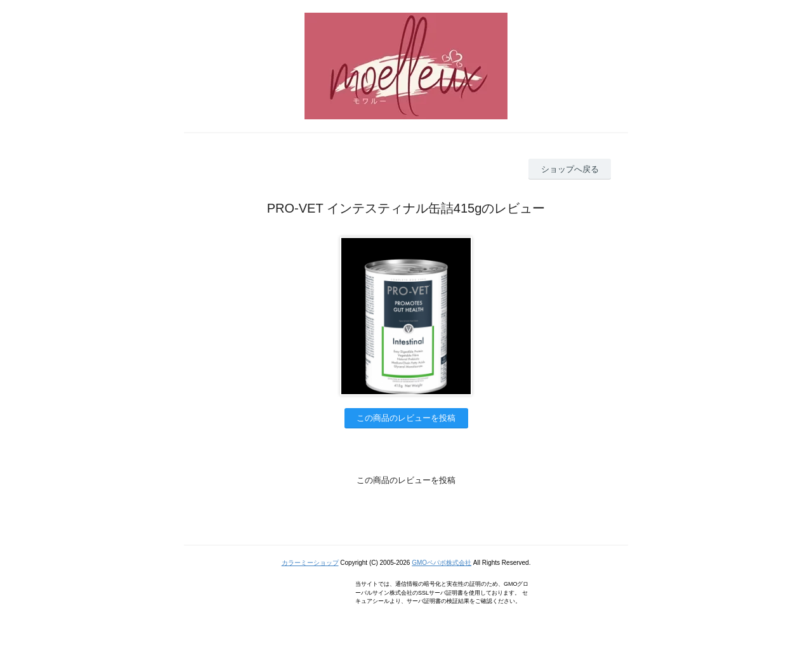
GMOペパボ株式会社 (442, 563)
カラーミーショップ (310, 563)
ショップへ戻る (570, 169)
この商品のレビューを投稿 (406, 418)
